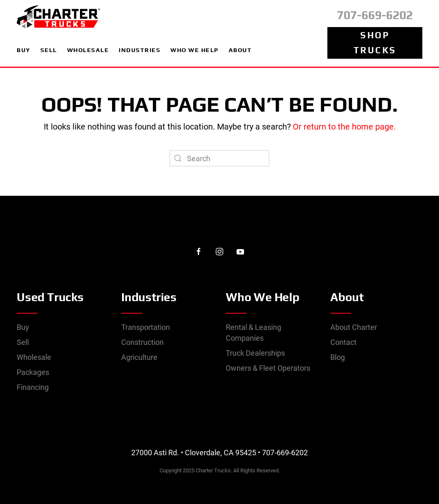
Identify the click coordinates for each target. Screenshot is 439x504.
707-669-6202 (375, 15)
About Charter (354, 327)
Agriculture (139, 357)
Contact (343, 342)
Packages (33, 372)
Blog (338, 357)
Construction (142, 342)
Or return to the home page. (343, 127)
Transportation (146, 327)
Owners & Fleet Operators (268, 368)
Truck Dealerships (255, 353)
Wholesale (34, 357)
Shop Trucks (375, 43)
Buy (23, 327)
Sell (23, 342)
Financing (33, 387)
